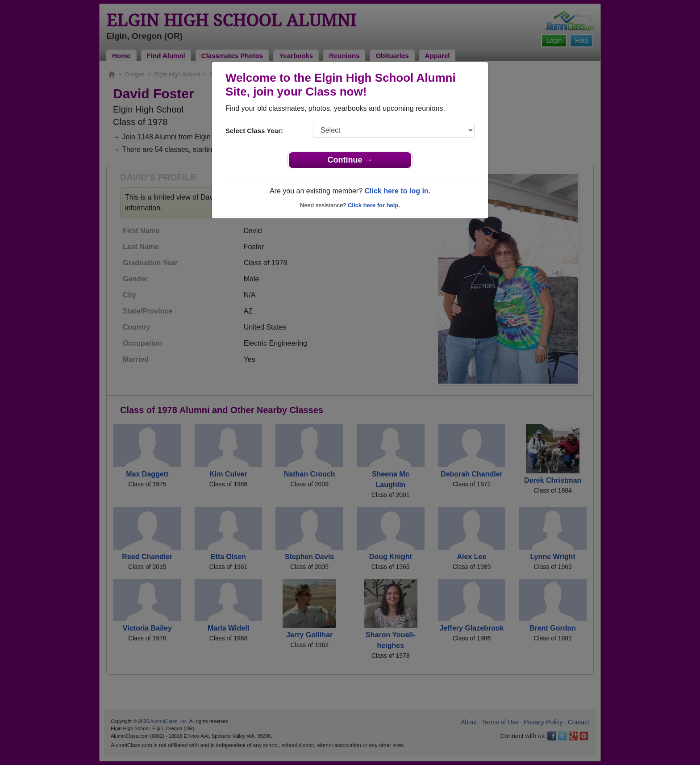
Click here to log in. (397, 191)
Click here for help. (374, 205)
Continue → (350, 160)
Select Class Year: (254, 131)
